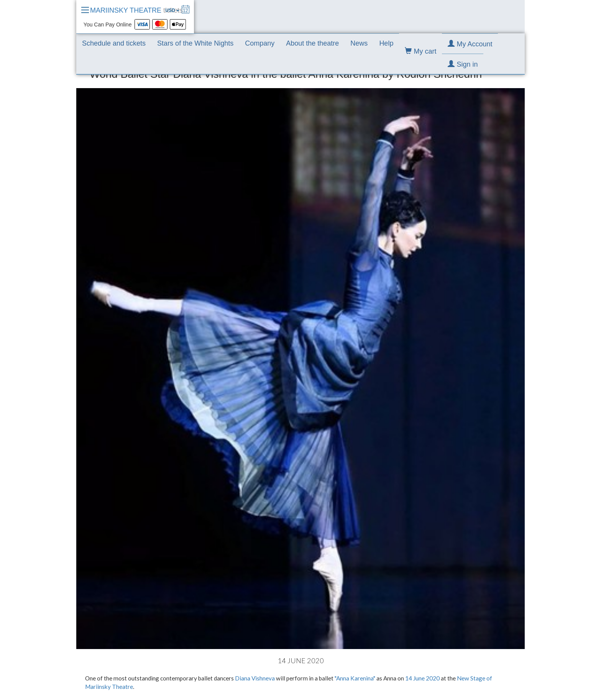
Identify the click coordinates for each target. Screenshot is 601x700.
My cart (420, 51)
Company (260, 43)
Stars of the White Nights (195, 43)
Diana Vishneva (255, 678)
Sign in (463, 64)
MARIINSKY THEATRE (136, 10)
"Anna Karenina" (355, 678)
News (359, 43)
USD (172, 10)
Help (386, 43)
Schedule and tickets (114, 43)
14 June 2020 (422, 678)
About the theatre (312, 43)
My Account (470, 44)
